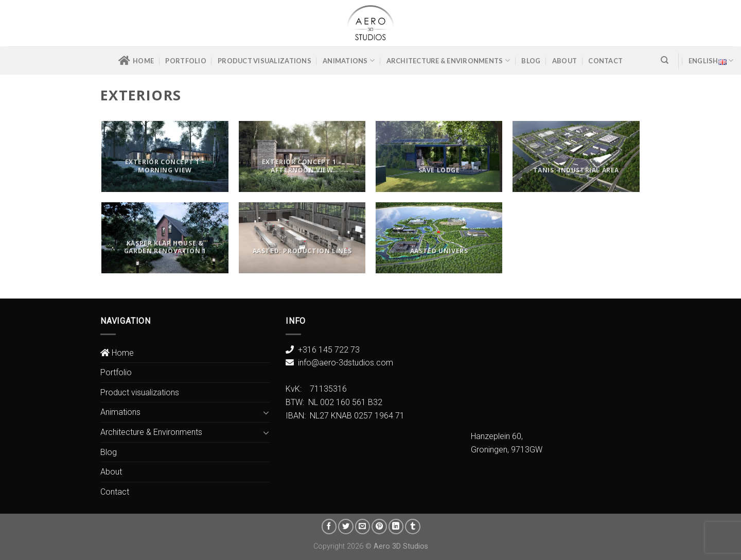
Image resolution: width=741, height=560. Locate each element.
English (711, 60)
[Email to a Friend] (363, 527)
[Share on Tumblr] (413, 527)
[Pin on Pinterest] (379, 527)
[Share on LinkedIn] (396, 527)
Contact (605, 61)
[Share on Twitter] (346, 527)
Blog (531, 61)
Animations (349, 60)
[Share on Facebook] (329, 527)
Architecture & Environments (448, 60)
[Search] (665, 60)
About (564, 61)
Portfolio (186, 61)
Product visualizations (264, 61)
